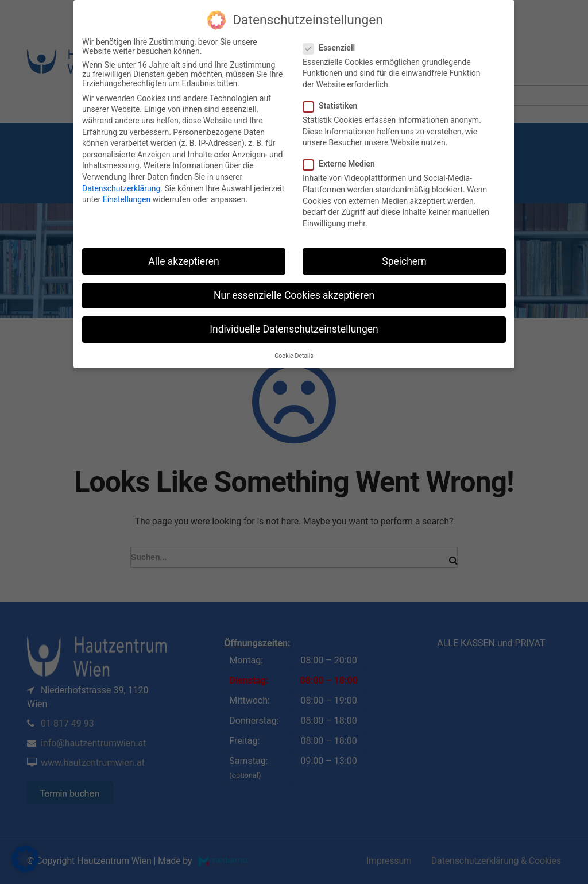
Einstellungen (127, 199)
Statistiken (334, 106)
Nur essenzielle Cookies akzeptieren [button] (294, 295)
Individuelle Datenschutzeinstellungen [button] (294, 329)
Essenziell (332, 48)
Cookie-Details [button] (294, 356)
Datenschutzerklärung (121, 188)
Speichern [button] (404, 261)
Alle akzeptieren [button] (184, 261)
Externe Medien (343, 164)
